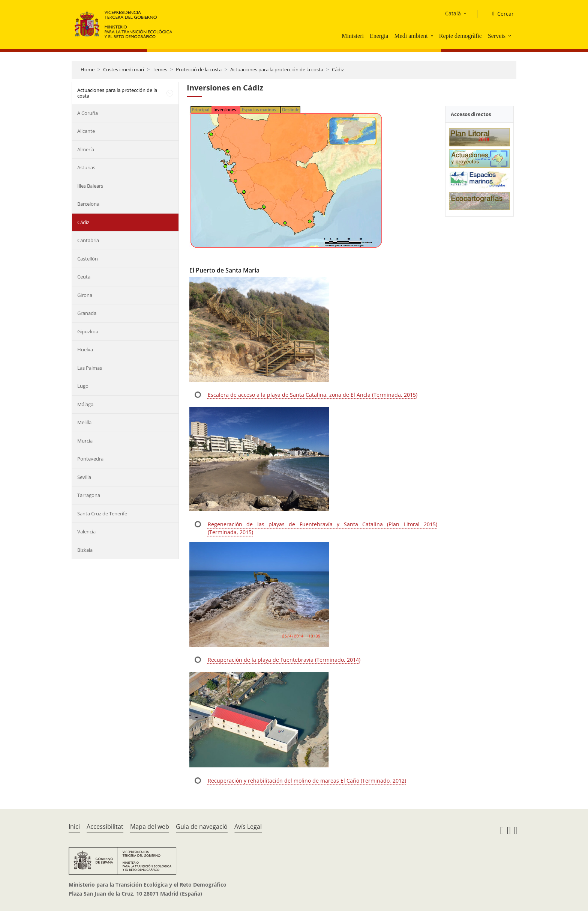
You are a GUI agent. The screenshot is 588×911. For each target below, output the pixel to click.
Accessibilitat (105, 827)
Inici (74, 827)
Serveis (497, 36)
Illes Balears (90, 186)
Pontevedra (90, 459)
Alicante (86, 131)
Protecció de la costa (199, 69)
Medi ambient (411, 36)
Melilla (84, 422)
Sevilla (84, 477)
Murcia (85, 441)
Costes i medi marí (124, 69)
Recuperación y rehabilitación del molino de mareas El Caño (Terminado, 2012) (307, 781)
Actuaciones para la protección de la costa (277, 69)
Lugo (83, 386)
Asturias (86, 167)
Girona (85, 295)
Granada (87, 313)
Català (453, 13)
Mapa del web (150, 827)
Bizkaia (85, 550)
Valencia (86, 532)
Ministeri (353, 36)
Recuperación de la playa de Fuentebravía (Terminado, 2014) (284, 660)
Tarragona (89, 495)
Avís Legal (248, 827)
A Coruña (88, 113)
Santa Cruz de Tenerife (102, 513)
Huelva (85, 349)
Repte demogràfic (460, 36)
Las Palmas (90, 368)
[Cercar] (500, 14)
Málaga (85, 404)
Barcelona (88, 204)
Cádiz (338, 69)
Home (88, 69)
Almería (86, 149)
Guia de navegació (202, 827)
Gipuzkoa (88, 331)
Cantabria (88, 240)
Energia (379, 36)
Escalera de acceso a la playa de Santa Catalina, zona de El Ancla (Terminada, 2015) (313, 395)
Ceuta (84, 277)
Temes (160, 69)
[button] (433, 36)
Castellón (88, 259)
